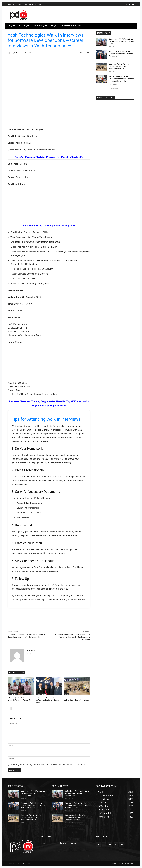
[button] (132, 26)
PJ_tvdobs (16, 53)
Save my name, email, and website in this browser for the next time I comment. (48, 765)
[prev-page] (9, 708)
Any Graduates (13, 694)
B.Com (67, 694)
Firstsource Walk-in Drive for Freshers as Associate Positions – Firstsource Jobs (49, 700)
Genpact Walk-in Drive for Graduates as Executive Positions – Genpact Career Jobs (121, 79)
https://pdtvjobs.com (32, 654)
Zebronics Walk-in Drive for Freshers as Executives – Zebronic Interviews (119, 66)
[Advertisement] (49, 76)
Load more (115, 89)
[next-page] (13, 708)
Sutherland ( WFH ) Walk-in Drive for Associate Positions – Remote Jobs (122, 41)
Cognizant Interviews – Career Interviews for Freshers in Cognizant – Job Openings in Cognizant (73, 637)
